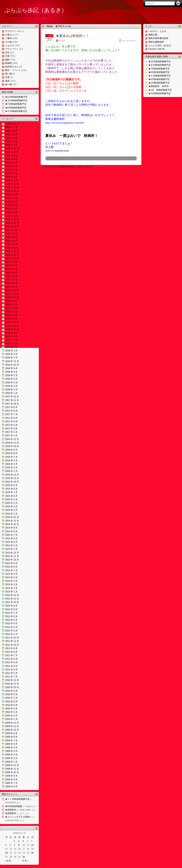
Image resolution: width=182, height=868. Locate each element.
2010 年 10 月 (12, 687)
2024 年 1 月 (11, 180)
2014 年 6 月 (11, 538)
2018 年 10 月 (12, 365)
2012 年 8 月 (11, 609)
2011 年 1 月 (11, 677)
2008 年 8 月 (11, 780)
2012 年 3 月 (11, 627)
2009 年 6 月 (11, 744)
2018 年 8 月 (11, 372)
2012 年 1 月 (11, 634)
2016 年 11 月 (12, 443)
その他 (8, 42)
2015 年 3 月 (11, 507)
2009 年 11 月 (12, 726)
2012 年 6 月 (11, 616)
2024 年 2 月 (11, 177)
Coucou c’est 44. (157, 49)
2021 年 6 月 (11, 269)
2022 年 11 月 (12, 223)
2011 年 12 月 (12, 638)
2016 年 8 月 (11, 453)
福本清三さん (12, 67)
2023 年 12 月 (12, 184)
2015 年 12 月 (12, 475)
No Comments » (130, 41)
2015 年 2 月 (11, 510)
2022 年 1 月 (11, 248)
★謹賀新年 (11, 810)
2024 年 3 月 (11, 173)
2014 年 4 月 (11, 545)
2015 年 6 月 (11, 496)
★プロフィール (63, 26)
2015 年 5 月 (11, 499)
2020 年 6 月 (11, 308)
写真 (7, 56)
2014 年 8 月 (11, 531)
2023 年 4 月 (11, 205)
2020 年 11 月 (12, 294)
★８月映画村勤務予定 (16, 100)
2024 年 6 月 (11, 163)
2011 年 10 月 (12, 645)
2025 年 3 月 (11, 138)
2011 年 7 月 (11, 655)
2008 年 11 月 (12, 769)
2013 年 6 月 (11, 574)
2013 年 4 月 (11, 581)
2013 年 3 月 (11, 584)
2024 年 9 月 (11, 156)
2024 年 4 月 (11, 170)
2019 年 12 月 (12, 322)
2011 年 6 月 (11, 659)
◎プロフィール (13, 31)
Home (50, 26)
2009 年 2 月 (11, 758)
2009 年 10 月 (12, 730)
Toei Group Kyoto (66, 167)
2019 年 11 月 (12, 326)
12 (32, 845)
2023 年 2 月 (11, 212)
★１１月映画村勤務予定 (17, 799)
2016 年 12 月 (12, 439)
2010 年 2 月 (11, 716)
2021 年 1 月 (11, 287)
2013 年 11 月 (12, 556)
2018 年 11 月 (12, 361)
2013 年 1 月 (11, 592)
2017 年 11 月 (12, 400)
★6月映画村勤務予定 (16, 108)
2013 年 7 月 (11, 570)
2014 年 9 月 (11, 528)
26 (32, 853)
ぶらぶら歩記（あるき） (36, 10)
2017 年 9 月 (11, 407)
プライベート (12, 49)
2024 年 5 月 (11, 166)
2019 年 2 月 (11, 358)
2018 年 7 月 (11, 375)
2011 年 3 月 (11, 670)
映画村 (8, 63)
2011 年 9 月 (11, 648)
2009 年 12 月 (12, 723)
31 (24, 857)
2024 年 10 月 (12, 152)
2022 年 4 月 (11, 241)
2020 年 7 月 (11, 305)
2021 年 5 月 (11, 273)
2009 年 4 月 (11, 751)
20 (6, 853)
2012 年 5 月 (11, 620)
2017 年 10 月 (12, 404)
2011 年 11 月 (12, 641)
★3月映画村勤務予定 (159, 83)
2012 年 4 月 (11, 623)
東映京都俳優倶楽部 (158, 38)
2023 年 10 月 (12, 191)
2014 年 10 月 (12, 524)
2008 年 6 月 (11, 787)
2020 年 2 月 (11, 315)
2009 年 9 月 (11, 733)
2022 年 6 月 (11, 237)
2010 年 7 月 (11, 698)
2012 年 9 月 (11, 606)
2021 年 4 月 (11, 276)
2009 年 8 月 (11, 737)
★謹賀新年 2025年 (159, 86)
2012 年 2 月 (11, 631)
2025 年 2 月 (11, 141)
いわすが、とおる (157, 31)
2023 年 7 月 (11, 198)
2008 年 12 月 (12, 765)
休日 (7, 52)
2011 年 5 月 (11, 662)
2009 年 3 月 (11, 755)
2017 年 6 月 (11, 418)
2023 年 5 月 (11, 202)
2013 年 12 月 (12, 553)
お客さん (10, 35)
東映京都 (153, 35)
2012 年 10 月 (12, 602)
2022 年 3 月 (11, 244)
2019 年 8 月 (11, 336)
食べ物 (8, 84)
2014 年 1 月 (11, 549)
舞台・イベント (13, 70)
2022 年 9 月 (11, 230)
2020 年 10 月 (12, 297)
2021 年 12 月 (12, 251)
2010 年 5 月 (11, 705)
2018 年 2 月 (11, 390)
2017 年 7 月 (11, 414)
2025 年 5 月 (11, 134)
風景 (7, 81)
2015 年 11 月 (12, 478)
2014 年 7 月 (11, 535)
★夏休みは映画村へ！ (72, 36)
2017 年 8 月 (11, 411)
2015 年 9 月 (11, 485)
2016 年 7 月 (11, 457)
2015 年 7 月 (11, 492)
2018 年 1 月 (11, 393)
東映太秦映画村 (156, 42)
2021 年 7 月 (11, 265)
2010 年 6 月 (11, 702)
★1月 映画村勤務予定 (160, 90)
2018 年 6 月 (11, 379)
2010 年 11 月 (12, 684)
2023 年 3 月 (11, 209)
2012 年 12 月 (12, 595)
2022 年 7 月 (11, 234)
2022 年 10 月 (12, 226)
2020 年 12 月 (12, 290)
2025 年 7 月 (11, 127)
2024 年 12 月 (12, 149)
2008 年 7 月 (11, 783)
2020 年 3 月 (11, 312)
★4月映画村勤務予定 (159, 79)
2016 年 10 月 (12, 446)
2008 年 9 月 (11, 776)
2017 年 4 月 (11, 425)
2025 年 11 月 (12, 124)
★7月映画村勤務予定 (16, 104)
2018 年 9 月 (11, 368)
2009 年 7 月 (11, 741)
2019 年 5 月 (11, 347)
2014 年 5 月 (11, 542)
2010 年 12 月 (12, 680)
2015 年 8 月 (11, 489)
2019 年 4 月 (11, 351)
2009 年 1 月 (11, 762)
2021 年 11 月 (12, 255)
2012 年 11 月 (12, 599)
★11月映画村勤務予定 (16, 97)
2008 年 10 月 (12, 772)
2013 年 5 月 (11, 577)
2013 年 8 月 (11, 567)
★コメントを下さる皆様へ (18, 817)
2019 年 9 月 (11, 333)
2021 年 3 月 (11, 280)
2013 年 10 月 (12, 560)
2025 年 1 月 (11, 145)
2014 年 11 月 (12, 521)
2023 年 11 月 (12, 187)
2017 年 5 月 (11, 422)
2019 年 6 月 (11, 344)
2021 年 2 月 (11, 283)
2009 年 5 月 (11, 748)
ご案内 (8, 38)
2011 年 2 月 (11, 673)
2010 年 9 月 (11, 691)
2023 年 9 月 (11, 195)
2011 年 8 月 (11, 652)
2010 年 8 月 (11, 694)
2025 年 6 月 (11, 131)
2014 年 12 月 (12, 517)
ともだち (10, 45)
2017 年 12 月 (12, 397)
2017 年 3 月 (11, 429)
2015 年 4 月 (11, 503)
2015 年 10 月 (12, 482)
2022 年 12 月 (12, 219)
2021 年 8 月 (11, 262)
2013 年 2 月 (11, 588)
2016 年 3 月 (11, 464)
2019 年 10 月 (12, 329)
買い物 (8, 74)
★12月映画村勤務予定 (160, 93)
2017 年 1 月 (11, 436)
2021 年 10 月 (12, 258)
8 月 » (25, 861)
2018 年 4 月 (11, 383)
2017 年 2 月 (11, 432)
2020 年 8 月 (11, 301)
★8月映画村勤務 (14, 806)
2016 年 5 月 (11, 461)
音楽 (7, 77)
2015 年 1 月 (11, 514)
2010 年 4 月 (11, 709)
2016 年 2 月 (11, 468)
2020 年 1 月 (11, 319)
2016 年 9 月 (11, 450)
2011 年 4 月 (11, 666)
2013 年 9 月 (11, 563)
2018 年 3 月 (11, 386)
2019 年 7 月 (11, 340)
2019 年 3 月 (11, 354)
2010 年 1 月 (11, 719)
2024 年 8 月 (11, 159)
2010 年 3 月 (11, 712)
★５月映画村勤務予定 (16, 111)
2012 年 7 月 (11, 613)
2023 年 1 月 (11, 216)
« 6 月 (8, 861)
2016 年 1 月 (11, 471)
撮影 (7, 60)
